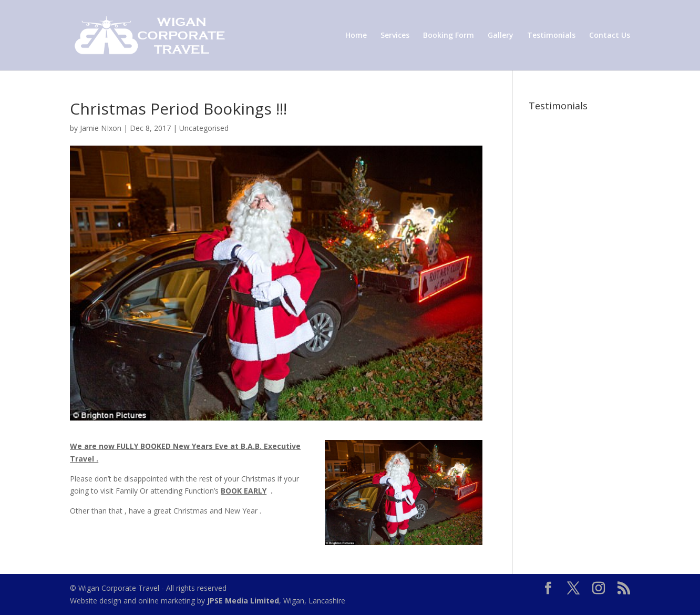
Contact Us (610, 36)
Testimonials (551, 36)
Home (356, 36)
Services (395, 36)
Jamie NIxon (101, 128)
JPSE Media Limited (243, 601)
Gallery (501, 36)
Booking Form (449, 36)
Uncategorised (204, 128)
